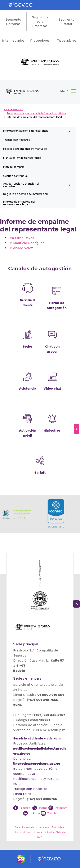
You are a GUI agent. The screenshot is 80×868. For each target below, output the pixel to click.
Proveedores (40, 41)
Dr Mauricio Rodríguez (26, 243)
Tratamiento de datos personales (32, 827)
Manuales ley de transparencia (22, 158)
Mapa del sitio (22, 832)
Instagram (61, 808)
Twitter (43, 808)
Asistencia (28, 388)
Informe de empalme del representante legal (19, 203)
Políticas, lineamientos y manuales (25, 149)
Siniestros (52, 430)
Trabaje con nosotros (17, 140)
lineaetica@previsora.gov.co (37, 764)
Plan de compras (14, 167)
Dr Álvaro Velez (21, 248)
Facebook (25, 808)
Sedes (28, 346)
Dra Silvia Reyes (21, 238)
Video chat (52, 388)
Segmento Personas (13, 22)
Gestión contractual (16, 176)
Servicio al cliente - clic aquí (37, 738)
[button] (68, 91)
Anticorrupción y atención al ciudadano (21, 185)
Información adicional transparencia (26, 131)
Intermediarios (13, 41)
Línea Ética (22, 794)
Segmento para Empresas (40, 22)
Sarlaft (40, 472)
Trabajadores (67, 41)
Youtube (52, 813)
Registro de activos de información (26, 194)
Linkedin (35, 813)
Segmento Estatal (66, 22)
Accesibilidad (58, 827)
